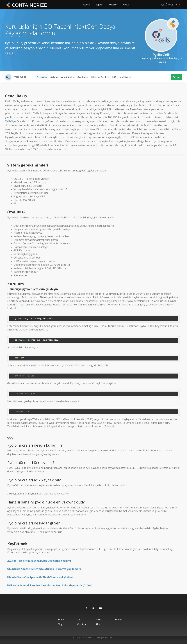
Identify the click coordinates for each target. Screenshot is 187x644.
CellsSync (11, 121)
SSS (114, 77)
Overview (42, 77)
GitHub (176, 77)
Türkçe (167, 5)
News (99, 620)
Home (61, 620)
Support (99, 5)
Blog (60, 624)
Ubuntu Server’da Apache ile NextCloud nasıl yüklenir (41, 577)
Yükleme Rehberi (100, 77)
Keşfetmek (125, 77)
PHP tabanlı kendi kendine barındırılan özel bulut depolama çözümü (50, 585)
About (126, 5)
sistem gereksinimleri (62, 77)
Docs (79, 620)
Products (86, 5)
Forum (118, 620)
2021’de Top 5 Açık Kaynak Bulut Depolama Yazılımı (39, 561)
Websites (113, 5)
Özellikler (83, 77)
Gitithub (48, 494)
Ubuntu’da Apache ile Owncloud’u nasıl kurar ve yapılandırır (44, 569)
